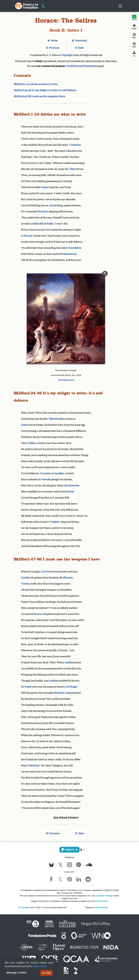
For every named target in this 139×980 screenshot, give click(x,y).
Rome (71, 492)
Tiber (72, 169)
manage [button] (109, 896)
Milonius (54, 419)
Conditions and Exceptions (82, 66)
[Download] (134, 54)
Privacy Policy (102, 901)
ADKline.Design (101, 907)
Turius (25, 584)
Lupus (69, 693)
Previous (53, 48)
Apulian (59, 473)
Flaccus (28, 236)
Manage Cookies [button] (16, 973)
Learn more (40, 966)
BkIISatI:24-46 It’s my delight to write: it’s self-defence (45, 90)
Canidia (26, 578)
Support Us (69, 850)
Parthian (43, 211)
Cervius (46, 572)
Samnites (74, 485)
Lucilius (34, 224)
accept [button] (99, 896)
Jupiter (55, 522)
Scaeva (38, 614)
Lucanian (46, 473)
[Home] (134, 27)
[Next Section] (134, 45)
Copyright (67, 55)
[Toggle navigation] (120, 6)
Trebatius (75, 145)
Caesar (45, 187)
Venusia (46, 479)
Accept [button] (46, 973)
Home (53, 41)
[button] (44, 6)
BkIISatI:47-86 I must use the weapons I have (39, 96)
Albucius (67, 578)
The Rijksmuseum (66, 380)
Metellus (59, 693)
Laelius (53, 681)
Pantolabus (75, 248)
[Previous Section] (134, 36)
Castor (25, 425)
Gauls (53, 205)
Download (79, 41)
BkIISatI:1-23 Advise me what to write (36, 84)
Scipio (50, 224)
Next (79, 48)
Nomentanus (69, 254)
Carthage (71, 687)
